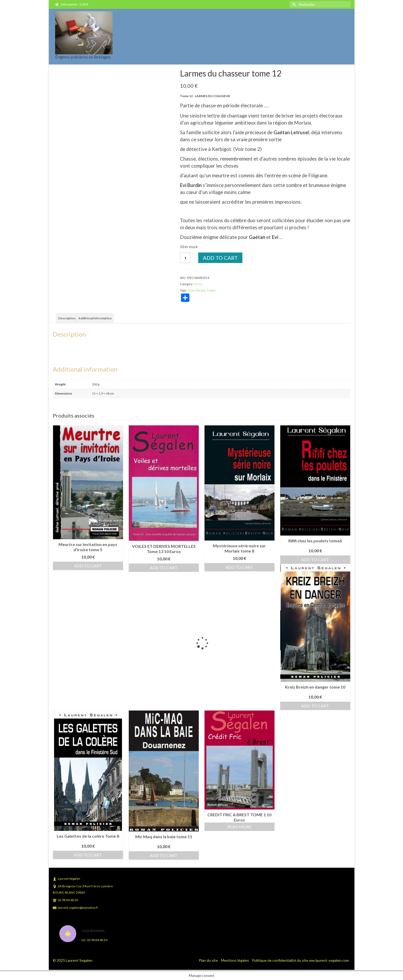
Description (67, 318)
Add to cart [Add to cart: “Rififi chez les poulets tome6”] (315, 559)
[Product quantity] (185, 258)
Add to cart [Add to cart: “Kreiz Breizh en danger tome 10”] (315, 706)
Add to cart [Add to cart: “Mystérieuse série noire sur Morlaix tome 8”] (239, 567)
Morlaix (200, 290)
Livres (198, 284)
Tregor (211, 290)
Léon (191, 290)
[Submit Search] (294, 4)
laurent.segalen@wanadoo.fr (75, 908)
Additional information (95, 318)
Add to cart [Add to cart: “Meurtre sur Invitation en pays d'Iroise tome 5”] (88, 566)
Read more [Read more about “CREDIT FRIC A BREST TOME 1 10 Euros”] (239, 827)
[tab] (67, 318)
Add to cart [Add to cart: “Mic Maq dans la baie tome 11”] (164, 855)
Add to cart (220, 258)
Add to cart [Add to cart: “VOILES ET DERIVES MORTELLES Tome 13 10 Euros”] (164, 568)
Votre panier (72, 4)
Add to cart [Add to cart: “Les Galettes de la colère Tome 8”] (88, 855)
